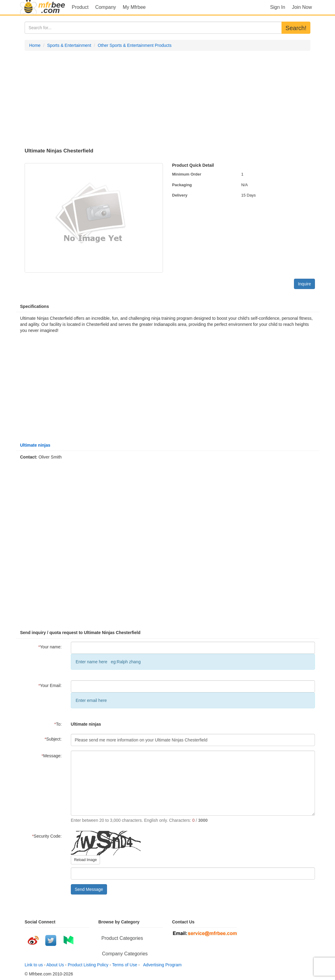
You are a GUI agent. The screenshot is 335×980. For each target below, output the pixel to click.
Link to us (34, 965)
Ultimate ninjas (35, 445)
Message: (52, 756)
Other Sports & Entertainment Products (135, 45)
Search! (296, 28)
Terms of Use (125, 965)
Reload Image (86, 860)
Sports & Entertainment (69, 45)
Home (35, 45)
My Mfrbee (134, 7)
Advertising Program (161, 965)
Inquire (304, 284)
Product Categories (122, 938)
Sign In (278, 7)
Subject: (53, 739)
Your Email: (50, 685)
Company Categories (125, 954)
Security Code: (47, 836)
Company (105, 7)
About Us (55, 965)
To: (58, 724)
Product (80, 7)
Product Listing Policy (88, 965)
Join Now (302, 7)
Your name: (50, 647)
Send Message (89, 889)
